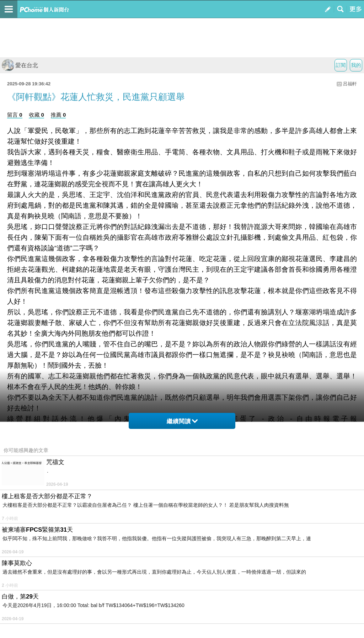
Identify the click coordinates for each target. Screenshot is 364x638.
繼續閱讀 (182, 421)
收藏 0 (36, 115)
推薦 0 (58, 115)
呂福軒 (350, 84)
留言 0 (15, 115)
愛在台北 (20, 65)
